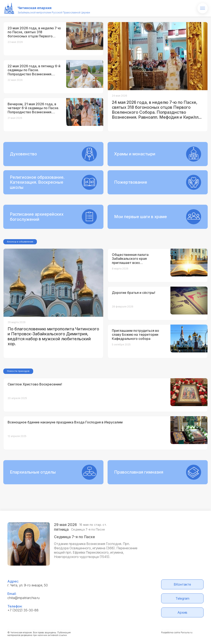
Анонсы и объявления (20, 242)
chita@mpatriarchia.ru (23, 598)
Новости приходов (18, 371)
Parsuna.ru (187, 632)
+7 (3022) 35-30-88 (23, 610)
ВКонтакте (182, 584)
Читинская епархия (35, 8)
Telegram (182, 598)
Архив (182, 612)
